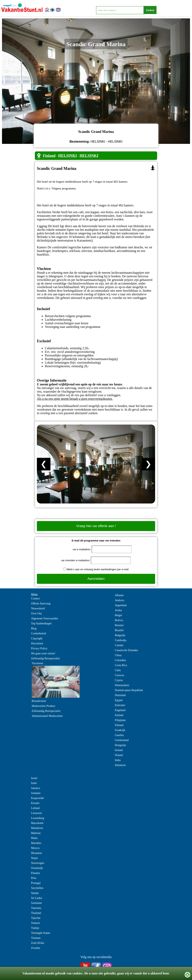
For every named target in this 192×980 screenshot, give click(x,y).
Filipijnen (120, 720)
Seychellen (37, 888)
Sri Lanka (37, 898)
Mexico (35, 848)
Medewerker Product (43, 706)
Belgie (119, 615)
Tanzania (36, 908)
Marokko (36, 843)
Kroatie (35, 803)
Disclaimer (37, 643)
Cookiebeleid (39, 633)
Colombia (120, 660)
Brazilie (119, 630)
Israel (34, 778)
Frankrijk (120, 730)
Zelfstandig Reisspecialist (45, 658)
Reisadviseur (39, 701)
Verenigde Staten (41, 933)
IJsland (119, 755)
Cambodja (121, 640)
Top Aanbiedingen (41, 623)
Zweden (36, 948)
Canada (119, 645)
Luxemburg (38, 818)
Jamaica (36, 788)
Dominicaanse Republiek (129, 690)
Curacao (120, 675)
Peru (34, 878)
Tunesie (35, 923)
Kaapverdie (38, 798)
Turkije (35, 928)
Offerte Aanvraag (41, 603)
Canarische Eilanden (126, 650)
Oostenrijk (37, 868)
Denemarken (122, 685)
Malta (34, 838)
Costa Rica (121, 665)
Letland (35, 808)
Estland (119, 715)
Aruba (118, 610)
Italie (34, 783)
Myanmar (36, 853)
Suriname (36, 903)
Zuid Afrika (38, 943)
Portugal (36, 883)
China (118, 655)
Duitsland (120, 695)
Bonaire (119, 625)
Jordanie (36, 793)
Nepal (34, 858)
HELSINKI (68, 156)
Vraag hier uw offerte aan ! (96, 526)
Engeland (120, 710)
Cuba (118, 670)
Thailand (36, 913)
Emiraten (120, 705)
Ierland (119, 750)
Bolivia (119, 620)
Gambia (119, 735)
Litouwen (36, 813)
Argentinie (121, 605)
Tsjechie (36, 918)
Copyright (37, 638)
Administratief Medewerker (47, 716)
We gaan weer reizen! (43, 653)
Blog (34, 628)
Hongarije (120, 745)
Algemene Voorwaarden (45, 618)
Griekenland (122, 740)
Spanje (35, 893)
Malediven (37, 828)
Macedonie (37, 823)
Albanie (119, 595)
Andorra (120, 600)
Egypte (119, 700)
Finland (49, 156)
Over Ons (36, 613)
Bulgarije (120, 635)
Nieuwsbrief (38, 608)
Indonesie (120, 765)
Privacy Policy (39, 648)
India (118, 760)
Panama (35, 873)
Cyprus (119, 680)
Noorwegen (38, 863)
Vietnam (36, 938)
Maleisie (36, 833)
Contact (35, 598)
